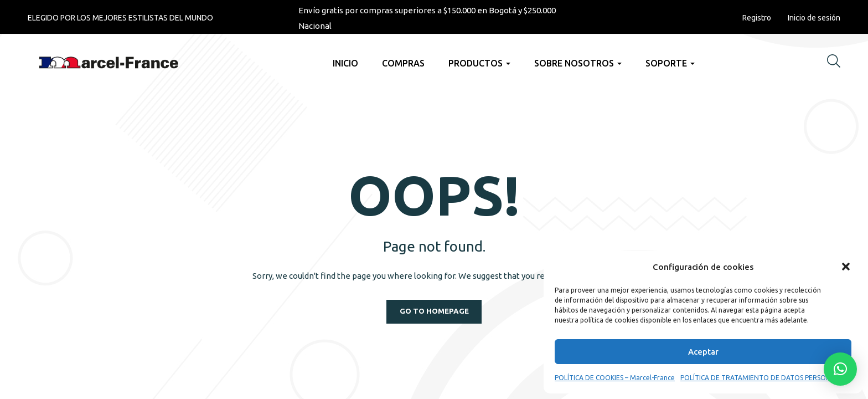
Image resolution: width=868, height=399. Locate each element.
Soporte (670, 63)
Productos (479, 63)
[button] (846, 267)
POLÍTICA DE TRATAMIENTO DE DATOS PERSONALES (763, 378)
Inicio (345, 63)
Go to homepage (434, 311)
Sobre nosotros (578, 63)
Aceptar (703, 352)
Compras (403, 63)
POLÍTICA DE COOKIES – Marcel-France (615, 378)
